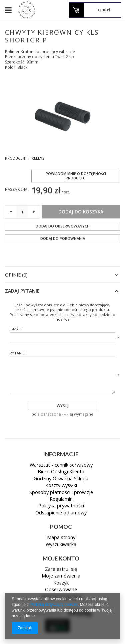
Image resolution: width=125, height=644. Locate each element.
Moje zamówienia (61, 576)
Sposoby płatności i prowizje (61, 493)
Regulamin (61, 499)
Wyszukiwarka (61, 545)
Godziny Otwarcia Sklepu (61, 479)
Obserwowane (61, 590)
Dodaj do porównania (63, 238)
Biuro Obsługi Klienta (61, 472)
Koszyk (61, 583)
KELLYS (38, 158)
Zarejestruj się (61, 570)
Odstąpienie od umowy (61, 513)
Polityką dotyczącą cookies (54, 605)
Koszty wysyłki (61, 486)
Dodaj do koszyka (81, 212)
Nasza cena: (17, 189)
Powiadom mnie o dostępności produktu (76, 176)
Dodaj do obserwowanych (63, 226)
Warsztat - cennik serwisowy (61, 465)
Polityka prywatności (61, 506)
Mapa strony (61, 538)
